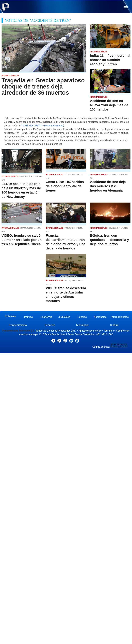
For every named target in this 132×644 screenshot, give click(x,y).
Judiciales (64, 317)
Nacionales (100, 317)
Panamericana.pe (54, 126)
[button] (126, 8)
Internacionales (120, 317)
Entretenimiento (18, 325)
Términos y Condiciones (117, 331)
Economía (46, 317)
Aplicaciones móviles (90, 331)
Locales (82, 317)
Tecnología (82, 325)
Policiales (10, 316)
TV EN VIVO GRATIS (32, 126)
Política (28, 317)
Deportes (50, 325)
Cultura (114, 325)
